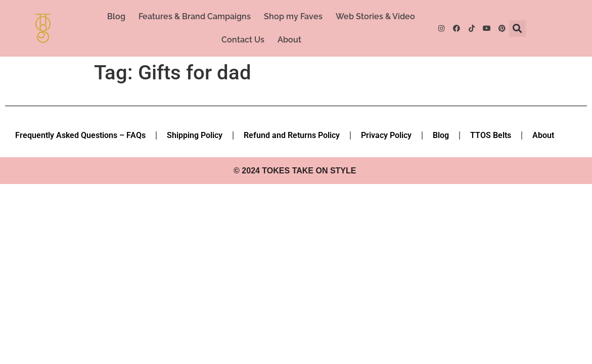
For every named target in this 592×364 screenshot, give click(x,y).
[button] (517, 29)
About (289, 40)
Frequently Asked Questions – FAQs (80, 135)
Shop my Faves (293, 16)
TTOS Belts (491, 135)
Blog (116, 16)
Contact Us (243, 40)
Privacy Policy (386, 135)
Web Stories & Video (375, 16)
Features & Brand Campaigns (195, 16)
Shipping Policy (195, 135)
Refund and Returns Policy (292, 135)
